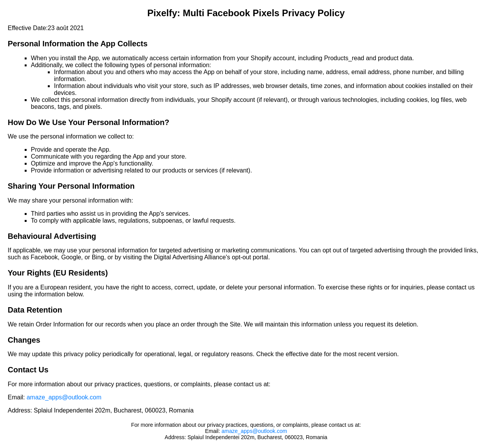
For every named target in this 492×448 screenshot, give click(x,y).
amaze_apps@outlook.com (64, 397)
